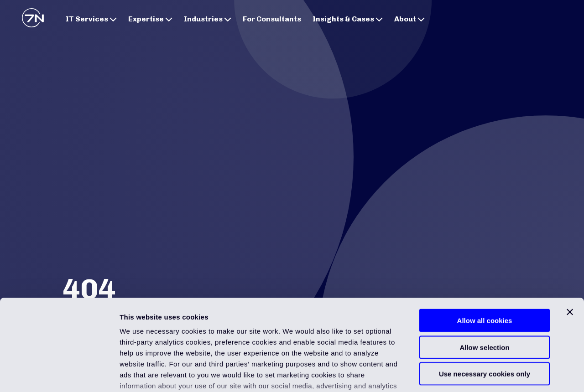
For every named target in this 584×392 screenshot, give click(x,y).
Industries (208, 19)
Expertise (150, 19)
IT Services (91, 19)
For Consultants (272, 19)
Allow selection (484, 278)
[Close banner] (570, 243)
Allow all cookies (485, 251)
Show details (479, 374)
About (409, 19)
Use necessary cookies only (485, 305)
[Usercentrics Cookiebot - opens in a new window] (59, 374)
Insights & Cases (348, 19)
